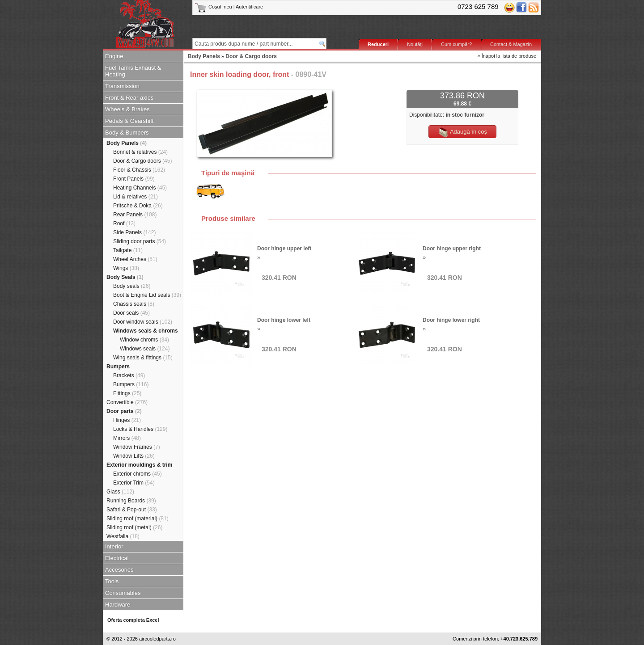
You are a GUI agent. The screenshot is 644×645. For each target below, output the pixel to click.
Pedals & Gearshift (129, 121)
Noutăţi (415, 44)
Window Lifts (134, 456)
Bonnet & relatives (140, 152)
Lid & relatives (136, 197)
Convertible (127, 402)
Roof (124, 223)
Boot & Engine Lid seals (147, 295)
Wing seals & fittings (143, 358)
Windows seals (145, 349)
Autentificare (249, 7)
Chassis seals (134, 304)
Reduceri (378, 44)
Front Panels (134, 179)
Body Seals (125, 277)
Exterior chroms (138, 474)
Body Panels (127, 143)
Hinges (127, 420)
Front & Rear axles (129, 98)
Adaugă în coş (462, 132)
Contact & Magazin (511, 44)
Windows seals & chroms (146, 331)
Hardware (118, 605)
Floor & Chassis (139, 170)
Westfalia (123, 536)
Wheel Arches (135, 259)
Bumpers (118, 367)
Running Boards (131, 501)
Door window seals (143, 322)
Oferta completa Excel (133, 620)
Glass (120, 492)
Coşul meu (214, 7)
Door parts (124, 411)
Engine (114, 56)
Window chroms (144, 340)
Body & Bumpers (127, 133)
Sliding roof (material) (138, 519)
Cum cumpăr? (456, 44)
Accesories (119, 570)
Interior (114, 546)
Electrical (117, 558)
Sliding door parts (140, 241)
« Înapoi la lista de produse (507, 56)
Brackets (129, 375)
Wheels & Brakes (127, 109)
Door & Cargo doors (142, 161)
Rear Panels (135, 215)
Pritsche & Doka (138, 206)
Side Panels (134, 232)
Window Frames (137, 447)
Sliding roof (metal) (134, 527)
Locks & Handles (140, 429)
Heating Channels (140, 188)
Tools (112, 581)
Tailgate (128, 250)
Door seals (131, 313)
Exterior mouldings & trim (139, 465)
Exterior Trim (134, 483)
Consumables (123, 593)
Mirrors (127, 438)
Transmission (122, 86)
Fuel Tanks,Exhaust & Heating (133, 71)
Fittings (127, 393)
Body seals (132, 286)
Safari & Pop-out (132, 510)
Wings (126, 268)
